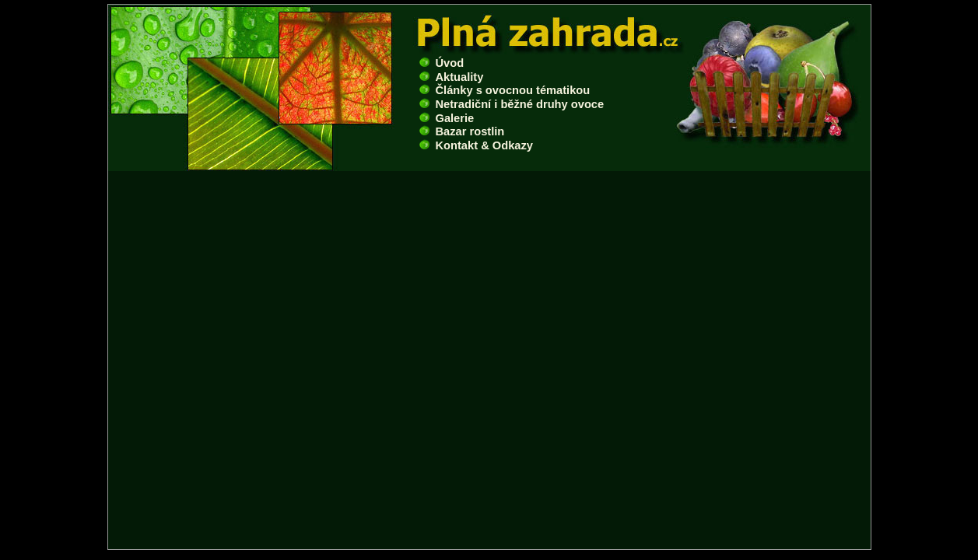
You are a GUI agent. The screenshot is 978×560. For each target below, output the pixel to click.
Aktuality (452, 77)
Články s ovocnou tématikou (505, 90)
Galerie (447, 118)
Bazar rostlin (462, 131)
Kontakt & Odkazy (476, 145)
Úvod (442, 63)
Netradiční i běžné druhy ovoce (512, 104)
